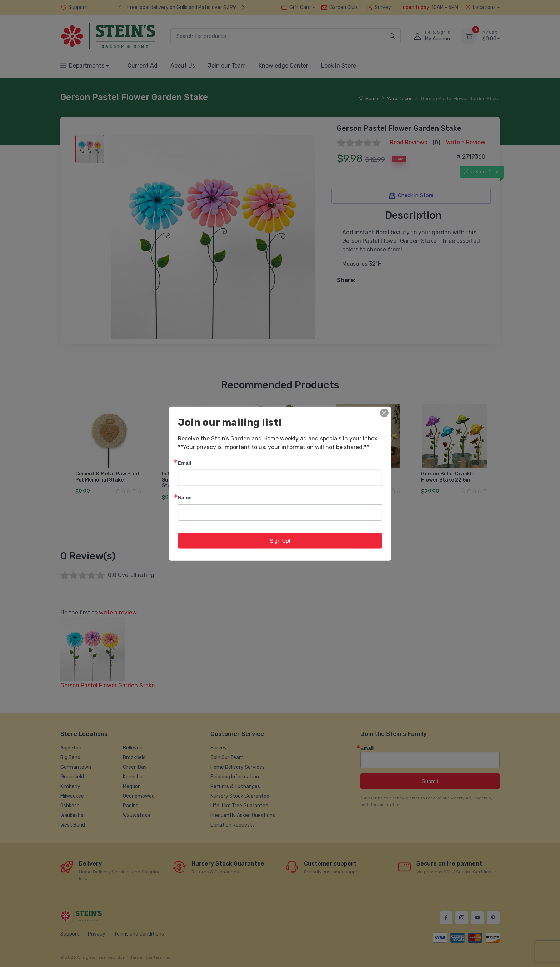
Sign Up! (280, 540)
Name (185, 497)
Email (184, 462)
